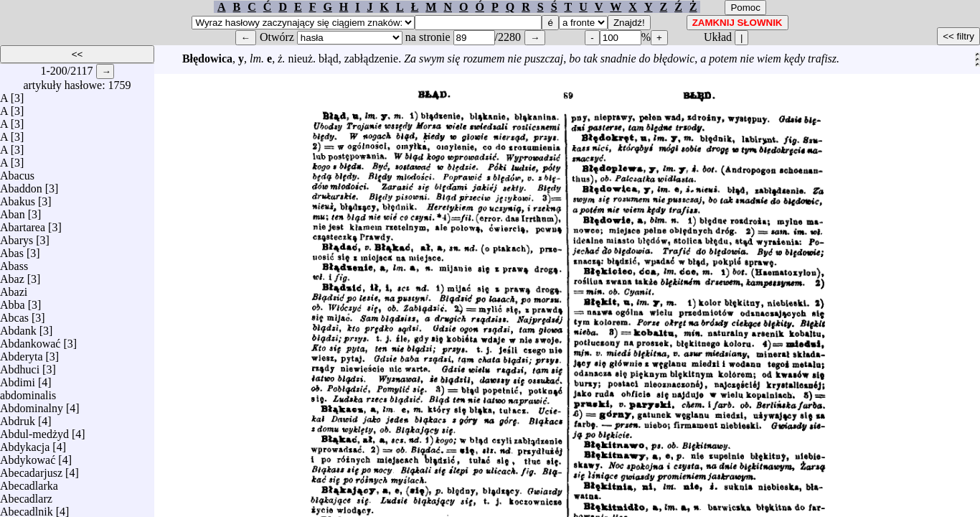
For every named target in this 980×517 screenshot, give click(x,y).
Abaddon (21, 185)
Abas (12, 250)
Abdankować (30, 340)
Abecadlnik (27, 508)
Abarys (17, 237)
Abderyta (22, 353)
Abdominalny (32, 405)
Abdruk (18, 418)
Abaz (12, 275)
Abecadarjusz (31, 469)
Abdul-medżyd (34, 430)
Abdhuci (20, 366)
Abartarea (23, 224)
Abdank (18, 327)
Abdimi (18, 379)
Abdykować (28, 456)
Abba (13, 301)
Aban (13, 211)
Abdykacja (25, 443)
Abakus (18, 198)
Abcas (14, 314)
